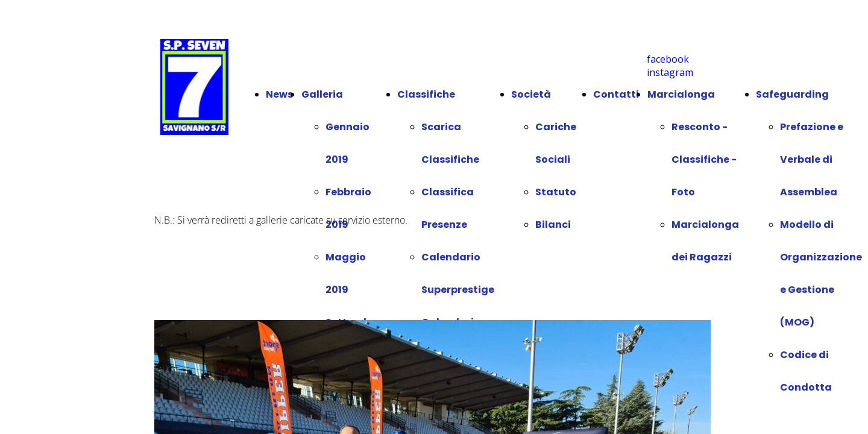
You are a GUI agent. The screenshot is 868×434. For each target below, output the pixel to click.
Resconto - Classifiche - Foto (704, 159)
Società (531, 94)
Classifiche (426, 94)
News (279, 94)
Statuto (556, 192)
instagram (670, 72)
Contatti (616, 94)
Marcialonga (681, 94)
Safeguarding (792, 94)
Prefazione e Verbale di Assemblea (812, 159)
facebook (668, 59)
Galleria (322, 94)
